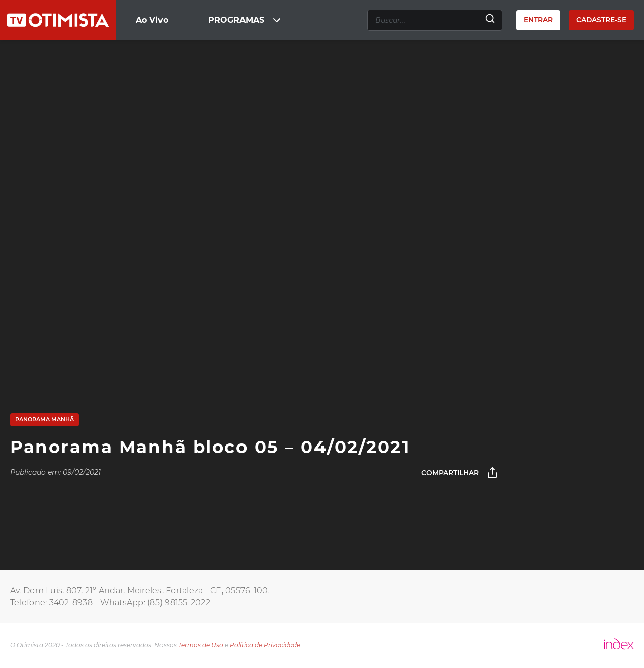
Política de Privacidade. (266, 645)
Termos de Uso (201, 645)
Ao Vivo (152, 20)
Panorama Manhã (45, 419)
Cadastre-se (601, 20)
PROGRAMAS (246, 20)
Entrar (538, 20)
